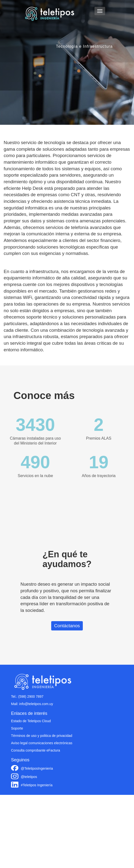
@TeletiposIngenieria (37, 768)
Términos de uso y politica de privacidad (42, 736)
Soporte (17, 728)
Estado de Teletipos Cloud (31, 721)
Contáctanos (67, 626)
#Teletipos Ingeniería (37, 785)
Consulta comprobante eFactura (36, 750)
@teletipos (29, 777)
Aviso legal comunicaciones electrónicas (42, 743)
